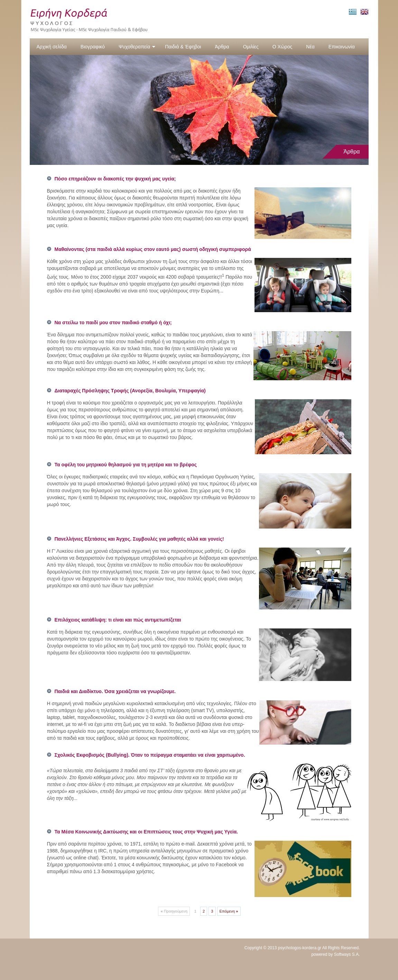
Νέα (310, 47)
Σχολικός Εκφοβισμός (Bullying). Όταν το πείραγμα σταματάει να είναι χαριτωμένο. (150, 755)
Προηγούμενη (174, 911)
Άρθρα (222, 47)
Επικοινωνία (342, 47)
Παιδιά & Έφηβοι (183, 47)
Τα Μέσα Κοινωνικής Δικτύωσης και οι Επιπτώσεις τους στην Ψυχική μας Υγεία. (146, 832)
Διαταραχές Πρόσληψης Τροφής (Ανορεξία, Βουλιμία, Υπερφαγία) (130, 391)
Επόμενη (229, 911)
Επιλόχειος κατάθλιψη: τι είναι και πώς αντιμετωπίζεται (118, 620)
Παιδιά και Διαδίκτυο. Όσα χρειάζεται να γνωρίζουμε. (115, 691)
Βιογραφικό (93, 47)
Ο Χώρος (283, 47)
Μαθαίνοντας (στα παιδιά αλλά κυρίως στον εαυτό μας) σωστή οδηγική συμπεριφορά (153, 249)
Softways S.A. (347, 954)
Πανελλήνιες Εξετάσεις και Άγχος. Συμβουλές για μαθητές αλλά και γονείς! (139, 539)
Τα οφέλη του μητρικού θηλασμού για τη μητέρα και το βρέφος (126, 465)
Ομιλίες (251, 47)
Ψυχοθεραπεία (137, 47)
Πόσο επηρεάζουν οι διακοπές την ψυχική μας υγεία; (115, 179)
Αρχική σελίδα (52, 47)
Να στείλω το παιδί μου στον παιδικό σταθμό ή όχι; (113, 323)
